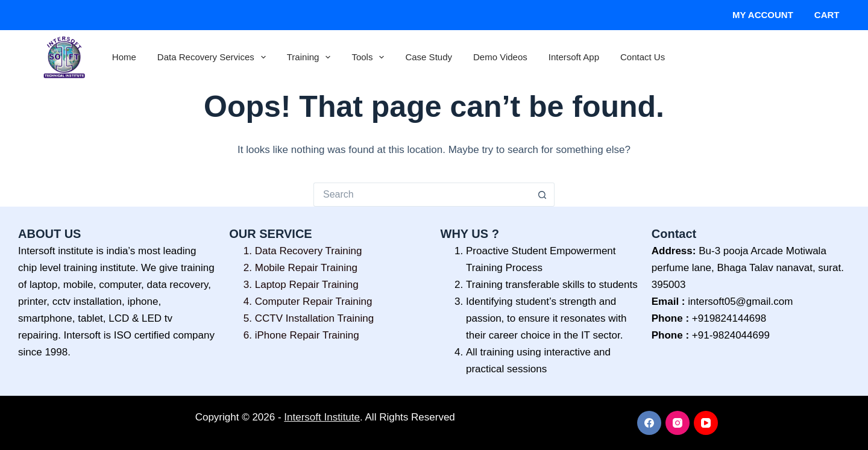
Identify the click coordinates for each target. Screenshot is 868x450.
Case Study (429, 57)
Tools (370, 57)
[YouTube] (706, 423)
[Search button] (542, 195)
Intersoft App (574, 57)
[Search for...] (422, 195)
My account (763, 15)
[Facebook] (649, 423)
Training (311, 57)
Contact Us (643, 57)
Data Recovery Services (214, 57)
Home (124, 57)
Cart (827, 15)
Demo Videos (500, 57)
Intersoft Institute (322, 417)
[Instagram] (678, 423)
